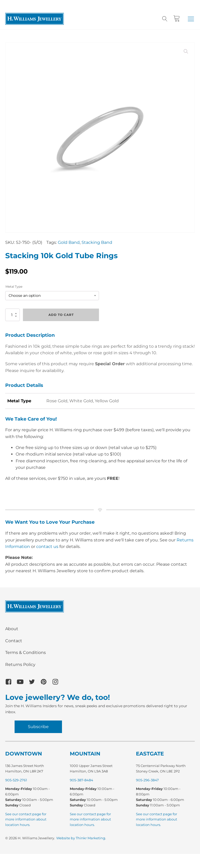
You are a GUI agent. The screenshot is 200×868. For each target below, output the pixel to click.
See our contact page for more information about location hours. (26, 819)
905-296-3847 (147, 780)
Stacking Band (97, 242)
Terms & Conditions (26, 653)
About (12, 629)
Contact (14, 641)
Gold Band (69, 242)
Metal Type (14, 287)
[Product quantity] (12, 315)
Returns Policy (20, 665)
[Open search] (165, 19)
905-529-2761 (16, 780)
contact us (47, 547)
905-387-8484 (82, 780)
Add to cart (61, 315)
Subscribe (38, 727)
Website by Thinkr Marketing (81, 838)
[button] (191, 19)
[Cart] (177, 19)
